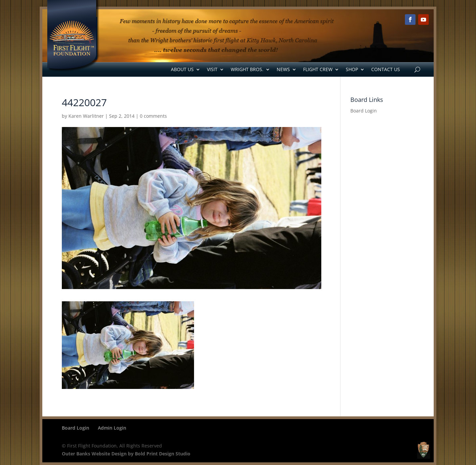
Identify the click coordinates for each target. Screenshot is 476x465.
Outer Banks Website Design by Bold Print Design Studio (126, 454)
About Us (182, 69)
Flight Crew (318, 69)
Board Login (364, 111)
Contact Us (386, 69)
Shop (352, 69)
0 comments (153, 116)
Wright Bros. (247, 69)
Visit (212, 69)
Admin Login (112, 428)
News (283, 69)
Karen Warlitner (86, 116)
